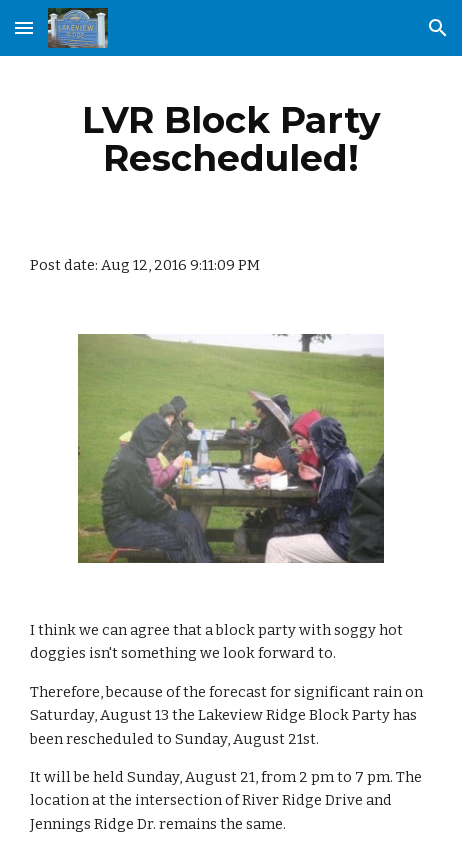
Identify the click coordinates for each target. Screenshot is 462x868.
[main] (231, 139)
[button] (24, 27)
